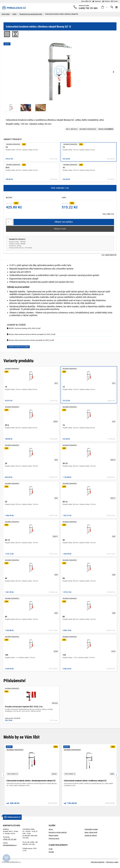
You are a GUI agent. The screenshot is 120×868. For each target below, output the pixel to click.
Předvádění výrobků (91, 829)
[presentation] (113, 72)
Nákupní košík (60, 229)
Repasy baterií (53, 835)
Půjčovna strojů (54, 838)
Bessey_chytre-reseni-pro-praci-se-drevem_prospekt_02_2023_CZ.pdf (31, 334)
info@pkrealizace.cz (10, 845)
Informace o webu (112, 862)
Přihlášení (106, 1)
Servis (51, 829)
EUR (90, 1)
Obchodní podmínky (98, 862)
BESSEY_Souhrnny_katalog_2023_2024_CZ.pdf (24, 328)
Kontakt (114, 1)
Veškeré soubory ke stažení (18, 347)
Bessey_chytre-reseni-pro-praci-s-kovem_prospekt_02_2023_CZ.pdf (30, 340)
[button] (104, 7)
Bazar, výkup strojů (91, 832)
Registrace (97, 1)
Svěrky (14, 14)
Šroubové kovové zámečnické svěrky (31, 14)
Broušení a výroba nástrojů (58, 832)
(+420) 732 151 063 (10, 839)
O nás (51, 849)
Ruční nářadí (6, 14)
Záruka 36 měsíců (91, 835)
